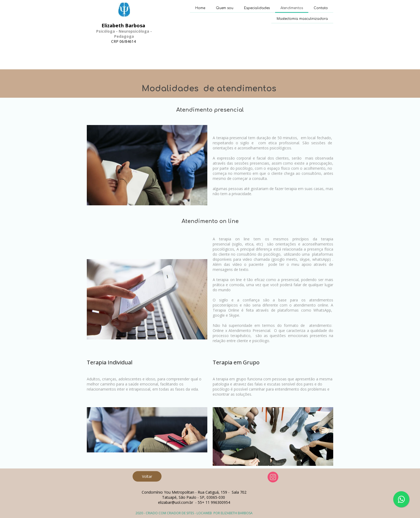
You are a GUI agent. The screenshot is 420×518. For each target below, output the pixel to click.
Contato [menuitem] (321, 8)
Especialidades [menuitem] (257, 8)
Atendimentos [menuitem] (292, 8)
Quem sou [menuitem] (225, 8)
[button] (147, 476)
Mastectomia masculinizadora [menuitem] (302, 19)
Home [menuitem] (200, 8)
